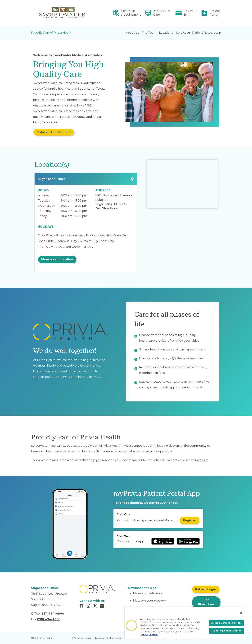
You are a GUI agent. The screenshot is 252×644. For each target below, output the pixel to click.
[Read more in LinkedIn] (102, 606)
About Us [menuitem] (133, 33)
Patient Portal (215, 13)
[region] (186, 623)
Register (189, 520)
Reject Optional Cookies (227, 631)
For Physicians (206, 602)
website (203, 460)
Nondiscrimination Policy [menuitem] (108, 638)
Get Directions (107, 208)
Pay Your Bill (190, 13)
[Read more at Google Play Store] (188, 541)
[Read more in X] (96, 606)
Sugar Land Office (52, 179)
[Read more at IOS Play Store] (163, 541)
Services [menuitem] (182, 33)
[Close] (241, 613)
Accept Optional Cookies (226, 623)
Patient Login (206, 589)
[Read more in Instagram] (89, 606)
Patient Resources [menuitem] (205, 33)
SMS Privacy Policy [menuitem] (81, 638)
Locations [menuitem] (166, 33)
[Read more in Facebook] (82, 606)
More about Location (57, 259)
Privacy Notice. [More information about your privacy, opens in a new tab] (149, 635)
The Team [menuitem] (149, 33)
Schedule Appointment (131, 13)
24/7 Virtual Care (162, 13)
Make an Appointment (54, 132)
